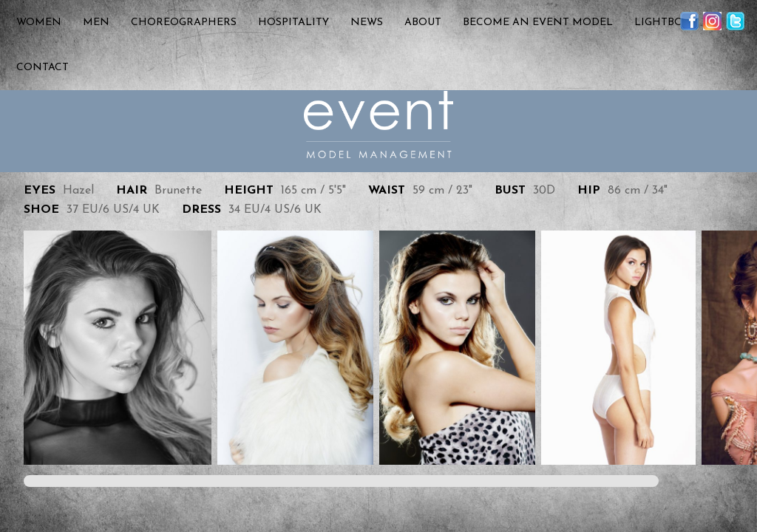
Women (39, 23)
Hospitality (293, 23)
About (423, 23)
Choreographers (184, 23)
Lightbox (662, 23)
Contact (43, 68)
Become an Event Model (538, 23)
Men (96, 23)
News (367, 23)
